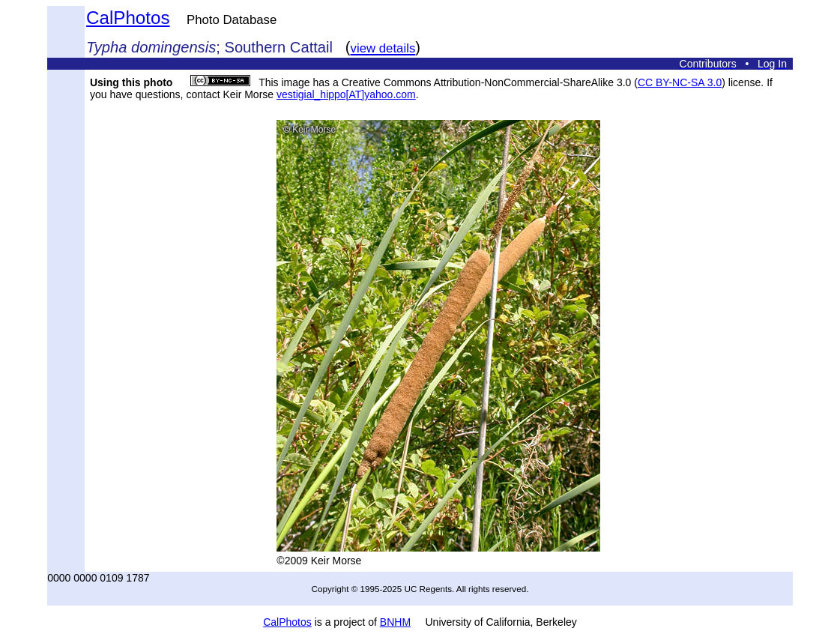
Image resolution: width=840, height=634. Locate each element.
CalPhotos (128, 18)
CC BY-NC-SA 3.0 (680, 82)
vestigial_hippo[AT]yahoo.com (346, 94)
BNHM (395, 622)
